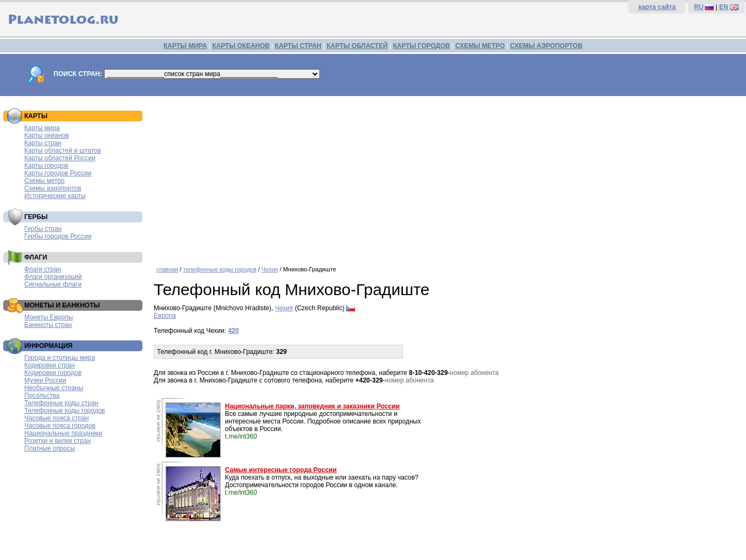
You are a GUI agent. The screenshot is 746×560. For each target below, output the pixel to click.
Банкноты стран (48, 325)
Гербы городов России (58, 236)
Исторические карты (55, 196)
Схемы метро (45, 181)
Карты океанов (47, 135)
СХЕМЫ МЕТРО (480, 46)
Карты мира (42, 128)
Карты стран (43, 143)
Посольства (42, 395)
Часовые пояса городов (60, 426)
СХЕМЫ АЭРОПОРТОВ (546, 46)
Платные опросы (50, 448)
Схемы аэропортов (53, 188)
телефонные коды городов (220, 269)
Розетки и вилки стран (57, 441)
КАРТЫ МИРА (185, 46)
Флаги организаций (53, 277)
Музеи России (45, 380)
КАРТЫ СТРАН (298, 46)
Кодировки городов (53, 373)
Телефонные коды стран (61, 403)
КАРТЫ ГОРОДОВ (421, 46)
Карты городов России (58, 173)
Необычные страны (54, 388)
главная (167, 269)
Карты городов (46, 166)
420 (234, 331)
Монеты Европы (49, 317)
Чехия (270, 269)
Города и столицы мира (60, 358)
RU (699, 7)
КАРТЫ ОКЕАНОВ (241, 46)
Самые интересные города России (281, 470)
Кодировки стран (50, 365)
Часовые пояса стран (57, 418)
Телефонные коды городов (65, 411)
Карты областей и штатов (63, 151)
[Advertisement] (447, 177)
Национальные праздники (63, 433)
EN (724, 7)
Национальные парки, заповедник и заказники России (312, 406)
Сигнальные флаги (53, 284)
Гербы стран (43, 229)
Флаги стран (43, 269)
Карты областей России (60, 158)
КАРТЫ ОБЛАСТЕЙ (357, 46)
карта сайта (657, 7)
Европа (165, 316)
